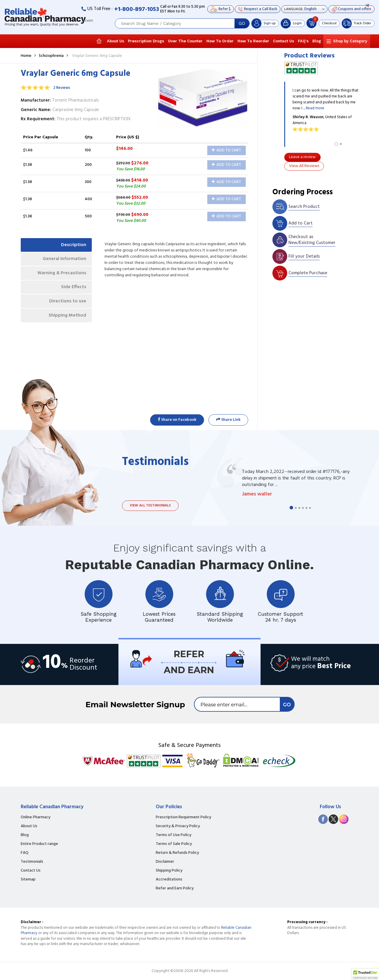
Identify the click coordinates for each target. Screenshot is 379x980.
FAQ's (303, 41)
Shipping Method (67, 317)
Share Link (228, 420)
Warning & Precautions (61, 274)
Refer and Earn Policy (175, 888)
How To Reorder (253, 41)
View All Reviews (304, 166)
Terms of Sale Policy (174, 844)
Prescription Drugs (146, 41)
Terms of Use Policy (174, 835)
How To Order (220, 41)
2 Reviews (62, 88)
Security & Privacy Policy (178, 826)
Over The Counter (185, 41)
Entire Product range (39, 844)
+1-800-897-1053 (137, 9)
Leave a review (302, 157)
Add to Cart (226, 150)
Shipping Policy (169, 871)
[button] (365, 974)
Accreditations (169, 880)
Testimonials (32, 862)
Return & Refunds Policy (177, 853)
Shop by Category (350, 41)
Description (73, 245)
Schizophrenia (51, 56)
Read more (315, 108)
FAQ (25, 853)
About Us (115, 41)
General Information (64, 259)
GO (242, 23)
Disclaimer (165, 862)
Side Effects (73, 288)
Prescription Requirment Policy (183, 817)
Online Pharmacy (36, 817)
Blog (317, 41)
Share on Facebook (177, 420)
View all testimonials (150, 506)
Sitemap (28, 880)
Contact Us (284, 41)
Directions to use (67, 303)
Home (26, 56)
